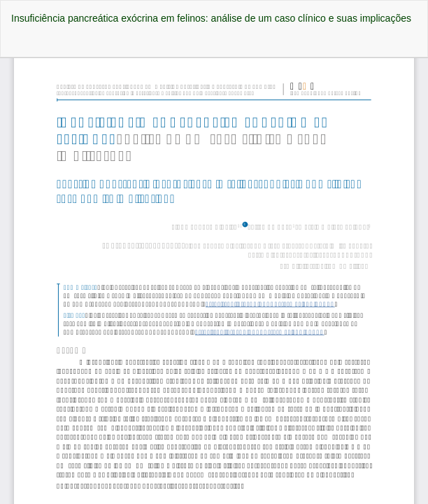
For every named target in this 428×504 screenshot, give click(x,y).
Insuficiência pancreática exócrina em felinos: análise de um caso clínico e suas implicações (211, 18)
